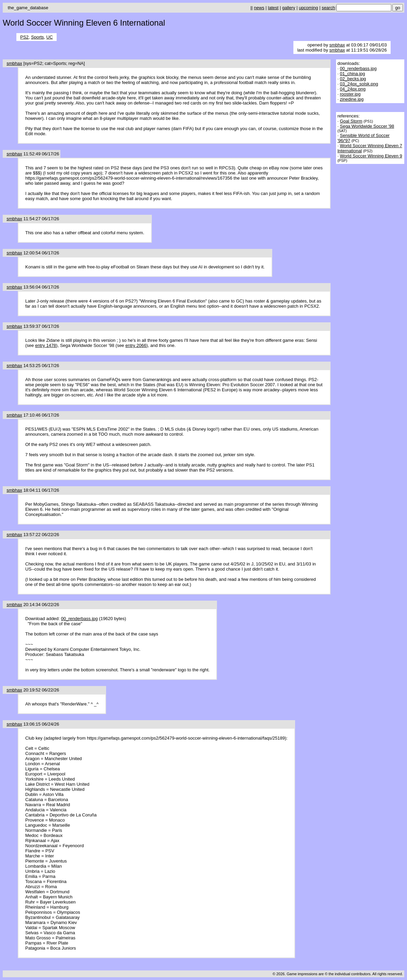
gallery (289, 8)
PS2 (24, 37)
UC (50, 37)
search (328, 8)
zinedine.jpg (352, 99)
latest (273, 8)
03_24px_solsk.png (359, 84)
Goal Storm (351, 121)
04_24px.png (353, 89)
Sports (38, 37)
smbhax (337, 45)
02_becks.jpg (353, 79)
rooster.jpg (350, 94)
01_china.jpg (352, 74)
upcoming (308, 8)
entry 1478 (46, 345)
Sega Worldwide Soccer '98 (367, 126)
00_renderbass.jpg (79, 619)
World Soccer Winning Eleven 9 (371, 156)
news (259, 8)
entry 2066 (136, 345)
